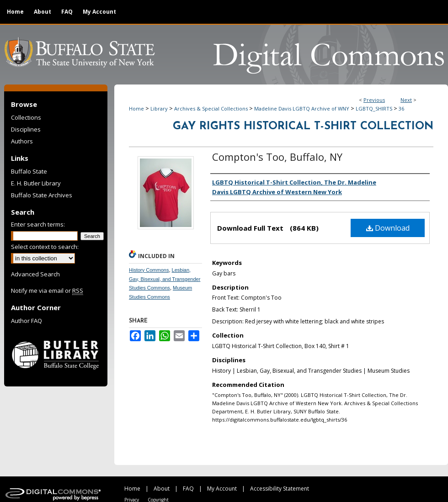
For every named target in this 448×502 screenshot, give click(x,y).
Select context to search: (45, 247)
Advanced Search (35, 274)
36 (401, 108)
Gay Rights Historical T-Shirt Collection (303, 127)
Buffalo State (29, 171)
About (162, 489)
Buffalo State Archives (42, 195)
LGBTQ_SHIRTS (374, 108)
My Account (222, 489)
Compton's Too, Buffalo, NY (277, 157)
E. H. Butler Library (36, 183)
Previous (374, 100)
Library (159, 108)
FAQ (188, 489)
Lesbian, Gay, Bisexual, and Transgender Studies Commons (165, 279)
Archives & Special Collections (211, 108)
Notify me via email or (47, 291)
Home (136, 108)
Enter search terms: (38, 224)
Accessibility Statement (280, 489)
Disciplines (26, 129)
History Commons (149, 270)
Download (388, 228)
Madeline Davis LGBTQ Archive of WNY (302, 108)
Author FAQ (27, 321)
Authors (22, 141)
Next (406, 100)
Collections (26, 117)
